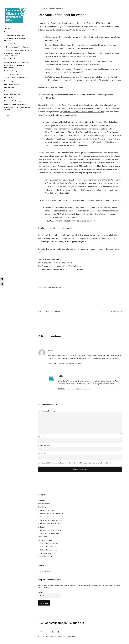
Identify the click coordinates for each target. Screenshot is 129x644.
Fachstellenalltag (44, 504)
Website (41, 453)
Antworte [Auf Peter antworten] (70, 363)
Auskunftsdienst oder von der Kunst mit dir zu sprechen (61, 269)
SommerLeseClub (11, 59)
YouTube (58, 632)
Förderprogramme (46, 517)
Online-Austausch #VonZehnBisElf (17, 62)
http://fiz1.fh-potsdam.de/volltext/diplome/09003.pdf (82, 112)
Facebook (41, 632)
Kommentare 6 (57, 8)
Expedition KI (11, 44)
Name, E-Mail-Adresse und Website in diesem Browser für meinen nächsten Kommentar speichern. (76, 463)
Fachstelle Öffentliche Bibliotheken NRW (15, 15)
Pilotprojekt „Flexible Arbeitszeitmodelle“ (12, 54)
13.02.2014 (62, 389)
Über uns (8, 32)
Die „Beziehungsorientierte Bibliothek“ (15, 39)
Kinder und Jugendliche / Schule (51, 523)
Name (41, 437)
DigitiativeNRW (46, 553)
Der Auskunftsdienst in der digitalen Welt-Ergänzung (60, 266)
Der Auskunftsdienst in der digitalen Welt (55, 263)
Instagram (53, 632)
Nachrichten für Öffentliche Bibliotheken (14, 66)
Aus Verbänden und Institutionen (52, 513)
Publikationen (9, 87)
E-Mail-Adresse (44, 445)
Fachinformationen (11, 91)
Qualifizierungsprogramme (14, 35)
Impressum (8, 97)
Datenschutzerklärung (13, 101)
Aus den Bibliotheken (48, 510)
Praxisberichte (43, 537)
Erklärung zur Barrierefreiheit (15, 104)
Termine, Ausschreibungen (49, 533)
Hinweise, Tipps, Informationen (51, 520)
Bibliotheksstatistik (12, 84)
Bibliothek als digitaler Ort (49, 543)
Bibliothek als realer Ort (48, 546)
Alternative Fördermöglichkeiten (16, 77)
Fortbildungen (10, 81)
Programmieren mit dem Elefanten (18, 47)
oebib (60, 376)
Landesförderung (11, 71)
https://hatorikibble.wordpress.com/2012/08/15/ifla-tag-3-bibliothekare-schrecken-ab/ (80, 358)
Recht (42, 527)
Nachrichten (43, 507)
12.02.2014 (43, 8)
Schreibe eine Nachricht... (48, 411)
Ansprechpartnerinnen (12, 94)
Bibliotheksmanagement (49, 550)
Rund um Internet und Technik (51, 530)
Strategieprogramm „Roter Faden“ (18, 50)
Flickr (47, 632)
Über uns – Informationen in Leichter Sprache (17, 108)
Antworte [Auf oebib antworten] (80, 389)
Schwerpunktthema (54, 287)
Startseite (8, 28)
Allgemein (42, 500)
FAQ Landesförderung (14, 74)
